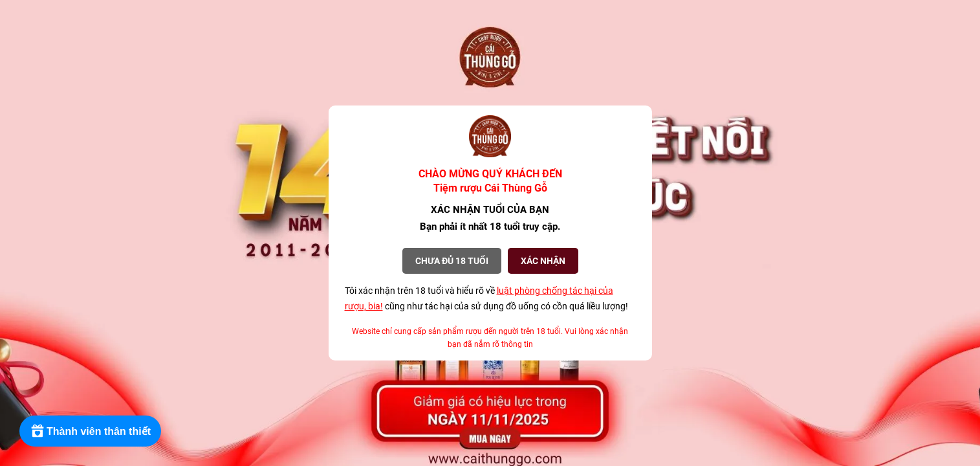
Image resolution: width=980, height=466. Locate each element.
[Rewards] (90, 431)
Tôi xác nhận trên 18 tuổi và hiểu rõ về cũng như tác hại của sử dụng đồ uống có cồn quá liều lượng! (486, 298)
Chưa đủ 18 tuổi (452, 261)
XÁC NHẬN (543, 261)
